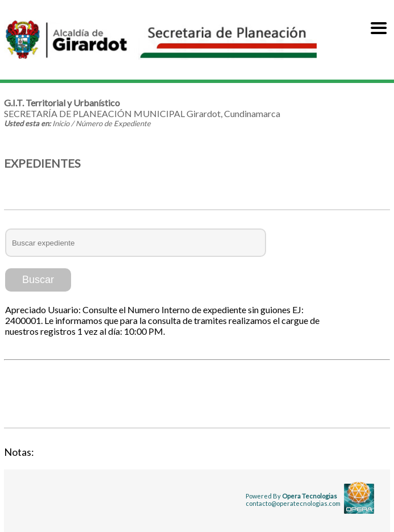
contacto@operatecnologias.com (293, 503)
